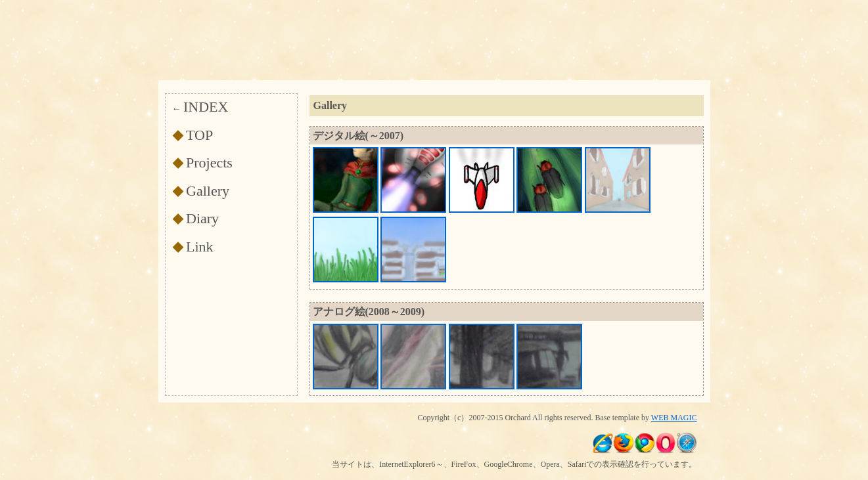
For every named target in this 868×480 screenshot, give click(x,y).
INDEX (206, 107)
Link (200, 247)
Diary (202, 218)
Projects (209, 163)
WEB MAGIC (674, 418)
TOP (199, 135)
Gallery (208, 191)
